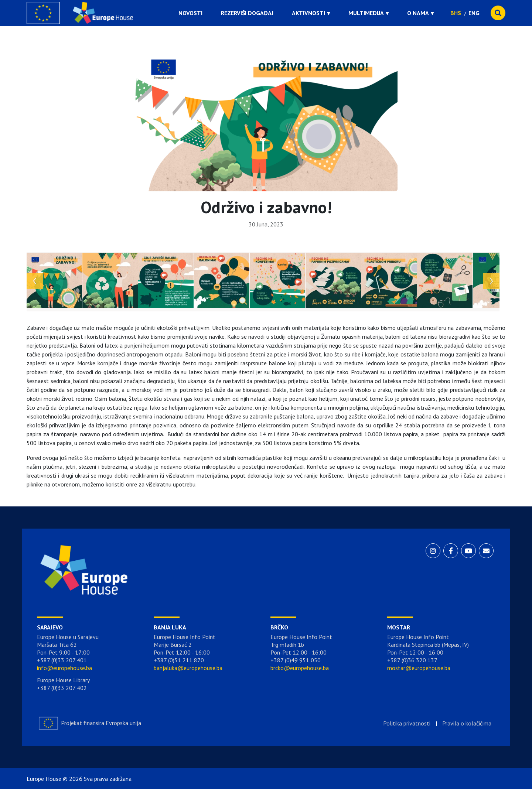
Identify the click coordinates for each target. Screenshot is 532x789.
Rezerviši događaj (247, 13)
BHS (456, 13)
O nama (418, 13)
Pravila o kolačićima (467, 723)
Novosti (190, 13)
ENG (474, 13)
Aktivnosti (308, 13)
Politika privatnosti (407, 723)
